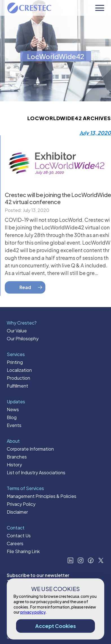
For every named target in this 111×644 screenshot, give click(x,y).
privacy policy (33, 612)
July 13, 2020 (95, 133)
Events (14, 425)
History (14, 465)
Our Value (17, 331)
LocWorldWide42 (56, 56)
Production (18, 378)
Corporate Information (30, 449)
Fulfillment (17, 386)
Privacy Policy (21, 504)
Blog (12, 417)
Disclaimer (17, 512)
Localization (19, 370)
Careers (15, 543)
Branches (17, 457)
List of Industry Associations (36, 472)
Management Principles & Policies (42, 496)
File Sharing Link (23, 551)
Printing (15, 362)
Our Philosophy (23, 338)
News (13, 409)
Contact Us (19, 535)
